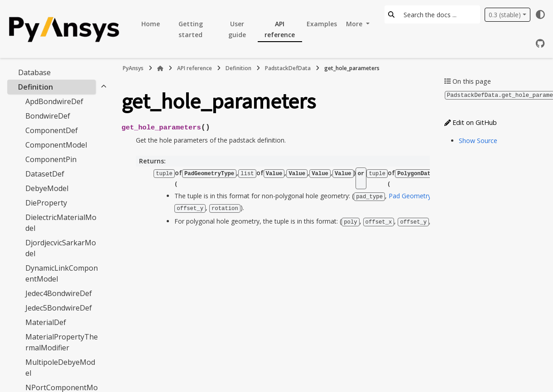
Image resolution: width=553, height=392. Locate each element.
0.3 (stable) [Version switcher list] (505, 15)
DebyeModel (47, 188)
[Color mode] (540, 14)
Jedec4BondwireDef (59, 293)
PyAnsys (133, 68)
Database (34, 72)
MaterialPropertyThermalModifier (62, 342)
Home (151, 24)
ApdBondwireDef (54, 101)
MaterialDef (46, 322)
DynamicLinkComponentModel (62, 273)
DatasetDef (45, 174)
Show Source (478, 140)
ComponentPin (51, 159)
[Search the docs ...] (439, 14)
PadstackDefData (288, 68)
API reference (280, 29)
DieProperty (46, 203)
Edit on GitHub (471, 122)
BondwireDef (48, 116)
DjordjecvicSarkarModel (61, 248)
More (355, 24)
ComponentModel (56, 145)
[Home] (160, 68)
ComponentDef (52, 130)
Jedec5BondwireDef (59, 308)
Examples (322, 24)
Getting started (191, 29)
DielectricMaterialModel (61, 223)
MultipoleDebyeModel (60, 368)
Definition (36, 87)
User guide (237, 29)
